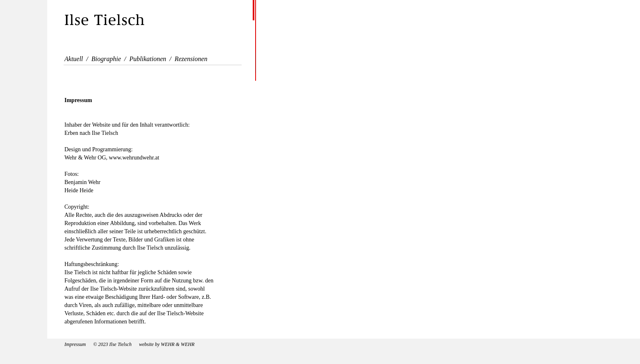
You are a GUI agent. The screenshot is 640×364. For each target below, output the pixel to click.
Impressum (75, 344)
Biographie (106, 59)
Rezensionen (191, 59)
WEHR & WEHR (177, 344)
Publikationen (148, 59)
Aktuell (74, 59)
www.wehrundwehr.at (134, 158)
